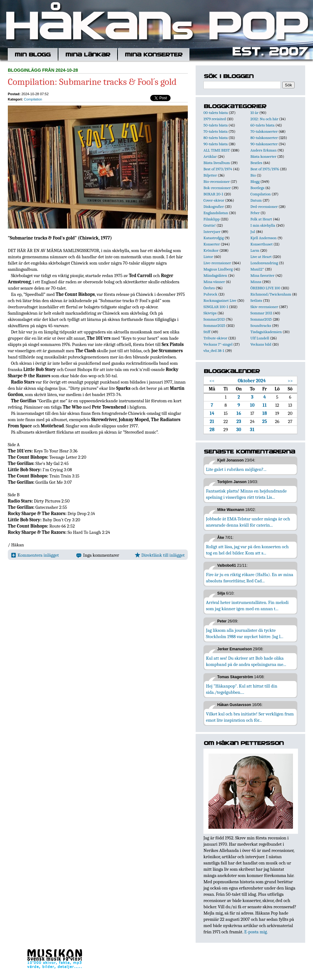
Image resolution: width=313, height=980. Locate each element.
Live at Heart (261, 257)
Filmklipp (212, 219)
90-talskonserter (264, 144)
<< (212, 381)
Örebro (209, 288)
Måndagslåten (215, 275)
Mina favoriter (262, 275)
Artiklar (210, 156)
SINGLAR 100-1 (216, 307)
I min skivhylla (263, 225)
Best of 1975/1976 (265, 169)
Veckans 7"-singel (218, 344)
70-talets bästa (216, 131)
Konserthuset (262, 244)
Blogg (255, 181)
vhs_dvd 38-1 (214, 351)
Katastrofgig (214, 238)
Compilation (33, 99)
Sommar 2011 (261, 313)
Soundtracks (261, 325)
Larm (255, 250)
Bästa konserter (263, 156)
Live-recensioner (217, 263)
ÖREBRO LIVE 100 (265, 288)
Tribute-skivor (215, 338)
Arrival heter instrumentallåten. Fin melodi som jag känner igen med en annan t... (247, 606)
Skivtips (210, 313)
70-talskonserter (264, 131)
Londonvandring (264, 263)
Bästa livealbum (217, 163)
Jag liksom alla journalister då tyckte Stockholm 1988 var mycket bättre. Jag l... (245, 633)
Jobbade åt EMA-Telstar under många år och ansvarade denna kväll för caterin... (248, 522)
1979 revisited (215, 119)
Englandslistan (216, 213)
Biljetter (210, 175)
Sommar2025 (214, 325)
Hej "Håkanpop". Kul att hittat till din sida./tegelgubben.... (242, 689)
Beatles (256, 163)
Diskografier (214, 206)
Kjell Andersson (264, 238)
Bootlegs (257, 188)
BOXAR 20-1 (213, 194)
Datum (256, 200)
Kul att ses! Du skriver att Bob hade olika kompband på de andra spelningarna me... (246, 661)
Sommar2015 (261, 319)
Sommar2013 (214, 319)
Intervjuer (212, 232)
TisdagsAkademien (266, 332)
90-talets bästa (216, 144)
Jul (253, 232)
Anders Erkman (263, 150)
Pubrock (210, 294)
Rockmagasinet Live (220, 300)
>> (290, 381)
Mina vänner (214, 282)
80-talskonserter (264, 138)
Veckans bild (261, 344)
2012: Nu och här (264, 119)
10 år (254, 113)
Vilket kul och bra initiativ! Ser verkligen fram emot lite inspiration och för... (250, 717)
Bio (253, 175)
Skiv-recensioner (264, 307)
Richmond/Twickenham (271, 294)
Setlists (256, 300)
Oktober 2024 (252, 381)
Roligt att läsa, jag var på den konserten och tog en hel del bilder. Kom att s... (247, 550)
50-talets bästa (216, 125)
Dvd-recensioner (264, 206)
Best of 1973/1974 (218, 169)
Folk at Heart (261, 219)
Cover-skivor (214, 200)
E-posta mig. (256, 932)
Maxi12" (257, 269)
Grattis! (210, 225)
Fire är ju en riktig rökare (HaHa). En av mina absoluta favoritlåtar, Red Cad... (250, 578)
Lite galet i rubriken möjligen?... (236, 469)
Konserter (212, 244)
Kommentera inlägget (35, 555)
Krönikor (211, 250)
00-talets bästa (216, 113)
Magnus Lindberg (218, 269)
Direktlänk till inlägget (160, 555)
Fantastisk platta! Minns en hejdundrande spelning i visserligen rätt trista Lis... (246, 494)
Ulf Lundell (260, 338)
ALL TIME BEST (217, 150)
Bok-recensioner (217, 188)
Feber (255, 213)
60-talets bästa (262, 125)
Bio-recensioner (217, 181)
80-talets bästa (216, 138)
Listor (208, 257)
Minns (256, 282)
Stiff (207, 332)
